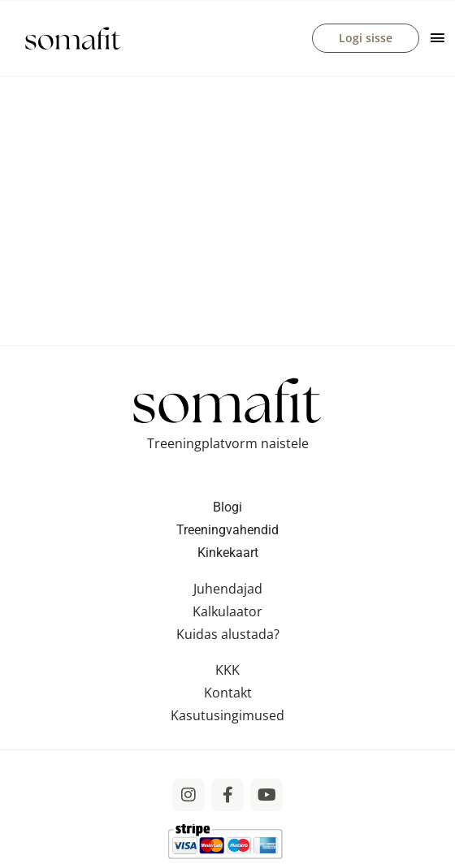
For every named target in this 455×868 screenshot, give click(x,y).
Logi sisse (366, 38)
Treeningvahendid (227, 530)
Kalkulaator (227, 611)
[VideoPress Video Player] (227, 204)
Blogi (227, 507)
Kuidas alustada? (228, 634)
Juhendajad (228, 589)
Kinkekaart (228, 553)
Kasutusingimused (227, 715)
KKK (227, 670)
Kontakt (228, 693)
